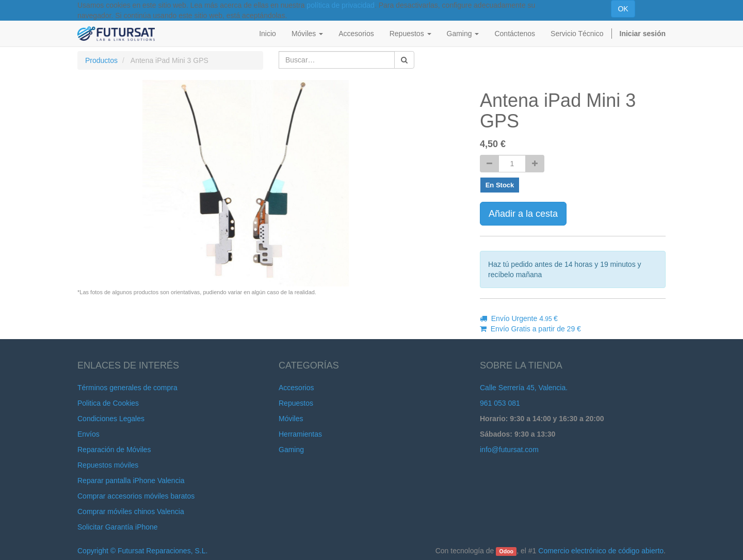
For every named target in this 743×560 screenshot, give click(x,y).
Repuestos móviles (108, 465)
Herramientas (300, 434)
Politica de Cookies (108, 403)
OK (623, 9)
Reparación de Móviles (114, 450)
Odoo (506, 551)
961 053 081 (500, 403)
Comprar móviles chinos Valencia (131, 511)
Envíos (88, 434)
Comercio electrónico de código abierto (601, 551)
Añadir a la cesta (523, 214)
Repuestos (296, 403)
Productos (101, 60)
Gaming (291, 450)
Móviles (291, 419)
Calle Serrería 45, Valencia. (524, 388)
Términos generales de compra (127, 388)
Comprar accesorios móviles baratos (136, 496)
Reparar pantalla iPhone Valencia (131, 481)
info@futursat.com (509, 450)
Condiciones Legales (111, 419)
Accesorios (296, 388)
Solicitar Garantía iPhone (118, 527)
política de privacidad (341, 5)
